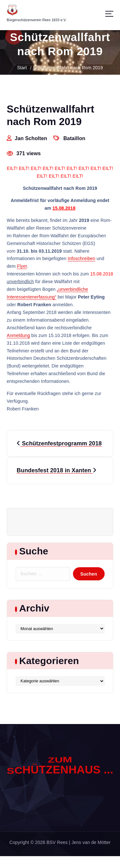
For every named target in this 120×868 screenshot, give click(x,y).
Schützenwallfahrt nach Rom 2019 (68, 68)
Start (22, 68)
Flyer (22, 266)
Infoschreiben (81, 259)
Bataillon (74, 138)
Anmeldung (18, 335)
